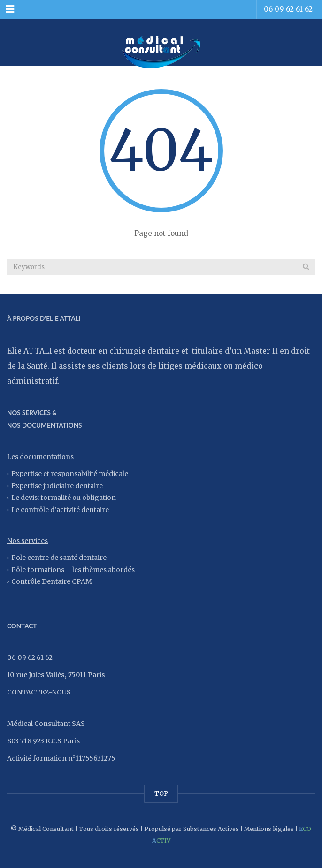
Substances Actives (211, 829)
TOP (161, 794)
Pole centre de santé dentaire (59, 557)
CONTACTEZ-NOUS (39, 692)
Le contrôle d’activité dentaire (60, 510)
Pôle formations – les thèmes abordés (73, 569)
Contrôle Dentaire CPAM (52, 581)
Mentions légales (269, 829)
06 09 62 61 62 (288, 9)
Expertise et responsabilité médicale (70, 474)
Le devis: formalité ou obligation (64, 498)
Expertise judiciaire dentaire (57, 485)
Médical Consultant (46, 829)
